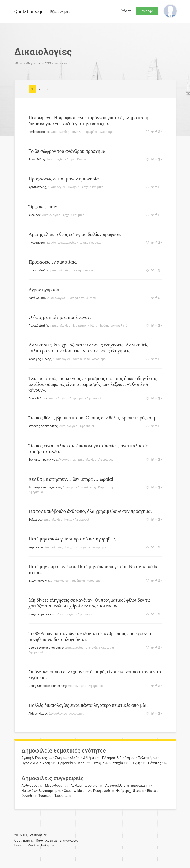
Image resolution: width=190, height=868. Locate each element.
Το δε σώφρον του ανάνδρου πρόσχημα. (68, 151)
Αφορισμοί (107, 132)
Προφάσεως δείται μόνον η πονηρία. (64, 179)
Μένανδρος (54, 786)
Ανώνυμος (29, 786)
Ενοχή (69, 547)
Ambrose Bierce (39, 132)
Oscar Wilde (73, 791)
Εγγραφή (147, 11)
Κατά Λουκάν (37, 298)
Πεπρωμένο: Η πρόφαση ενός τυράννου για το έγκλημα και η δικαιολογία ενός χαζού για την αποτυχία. (88, 120)
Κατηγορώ (83, 547)
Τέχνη (136, 763)
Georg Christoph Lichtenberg (48, 686)
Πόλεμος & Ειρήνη (116, 758)
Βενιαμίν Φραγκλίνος (43, 460)
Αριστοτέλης (37, 187)
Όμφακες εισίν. (43, 207)
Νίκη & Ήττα (81, 359)
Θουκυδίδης (37, 159)
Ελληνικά (48, 845)
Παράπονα (78, 581)
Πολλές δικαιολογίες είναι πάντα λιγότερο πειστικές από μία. (88, 705)
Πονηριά (74, 187)
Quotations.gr (28, 11)
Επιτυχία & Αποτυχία (100, 648)
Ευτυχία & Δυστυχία (108, 763)
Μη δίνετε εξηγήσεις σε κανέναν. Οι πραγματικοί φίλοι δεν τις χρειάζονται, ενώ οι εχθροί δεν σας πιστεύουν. (90, 603)
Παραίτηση (106, 487)
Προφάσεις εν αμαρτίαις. (53, 262)
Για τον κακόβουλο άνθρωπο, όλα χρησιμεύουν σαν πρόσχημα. (90, 511)
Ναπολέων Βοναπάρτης (39, 791)
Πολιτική (145, 758)
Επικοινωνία (69, 840)
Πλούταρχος (37, 243)
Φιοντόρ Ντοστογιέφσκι (45, 487)
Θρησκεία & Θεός (71, 763)
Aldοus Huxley (38, 713)
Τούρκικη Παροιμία (53, 796)
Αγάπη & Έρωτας (34, 758)
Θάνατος (155, 763)
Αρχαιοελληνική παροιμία (125, 786)
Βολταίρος (36, 520)
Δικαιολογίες (60, 132)
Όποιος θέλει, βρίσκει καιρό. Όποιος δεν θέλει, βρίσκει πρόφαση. (93, 418)
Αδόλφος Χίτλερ (40, 359)
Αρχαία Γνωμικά (77, 159)
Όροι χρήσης (24, 840)
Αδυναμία (69, 487)
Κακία (68, 520)
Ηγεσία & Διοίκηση (36, 763)
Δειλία (51, 243)
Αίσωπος (35, 215)
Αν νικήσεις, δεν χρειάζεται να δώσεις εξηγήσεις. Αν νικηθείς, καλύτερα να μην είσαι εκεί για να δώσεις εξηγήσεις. (89, 348)
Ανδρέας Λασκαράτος (43, 426)
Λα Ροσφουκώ (99, 791)
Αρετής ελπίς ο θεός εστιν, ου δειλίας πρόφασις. (76, 234)
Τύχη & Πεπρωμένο (85, 132)
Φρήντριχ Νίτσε (129, 791)
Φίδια (93, 326)
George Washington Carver (46, 648)
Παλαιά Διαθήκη (40, 270)
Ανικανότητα (67, 460)
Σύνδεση (125, 11)
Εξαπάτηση (80, 326)
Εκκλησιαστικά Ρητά (86, 270)
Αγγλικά (34, 845)
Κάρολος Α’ (36, 547)
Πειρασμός (77, 398)
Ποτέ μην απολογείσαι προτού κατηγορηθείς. (73, 539)
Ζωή (58, 758)
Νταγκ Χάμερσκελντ (42, 614)
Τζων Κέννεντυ (39, 581)
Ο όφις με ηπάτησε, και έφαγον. (60, 317)
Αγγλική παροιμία (84, 786)
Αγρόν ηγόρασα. (45, 289)
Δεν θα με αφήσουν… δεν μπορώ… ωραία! (71, 479)
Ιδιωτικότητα (46, 840)
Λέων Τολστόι (38, 398)
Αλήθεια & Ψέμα (82, 758)
